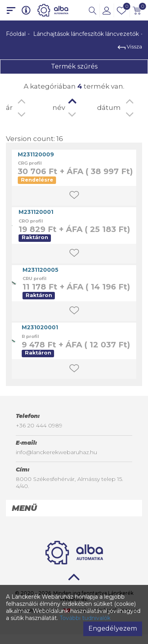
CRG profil (30, 163)
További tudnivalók (85, 618)
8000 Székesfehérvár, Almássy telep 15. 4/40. (69, 483)
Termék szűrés (74, 66)
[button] (93, 10)
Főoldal (16, 34)
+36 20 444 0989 (39, 425)
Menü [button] (24, 508)
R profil (30, 336)
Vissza (130, 46)
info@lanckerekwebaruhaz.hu (56, 452)
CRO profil (31, 221)
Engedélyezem (113, 628)
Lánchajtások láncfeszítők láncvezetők (86, 34)
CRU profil (35, 278)
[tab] (74, 508)
